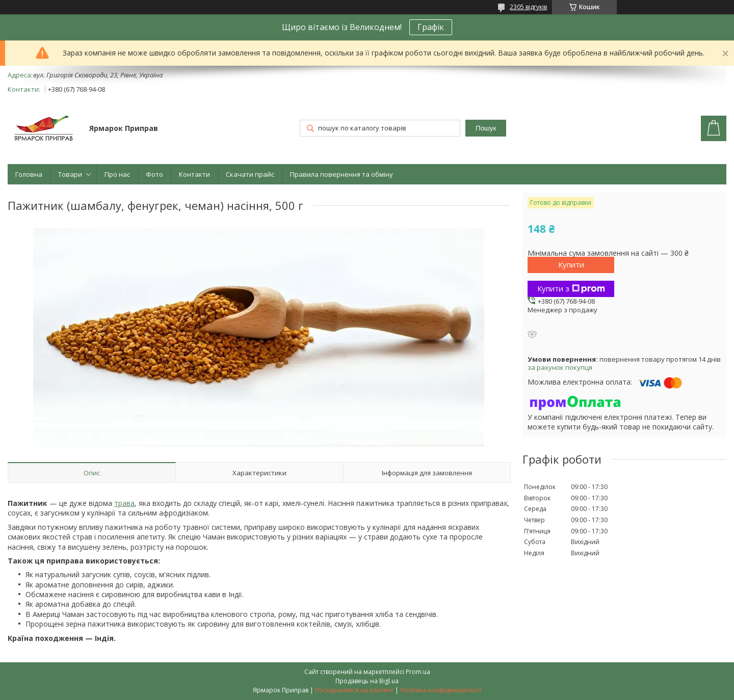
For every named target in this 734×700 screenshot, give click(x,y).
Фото (154, 174)
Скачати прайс (250, 174)
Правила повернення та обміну (342, 174)
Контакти (194, 174)
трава (124, 503)
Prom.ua (418, 672)
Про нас (117, 174)
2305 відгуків (528, 7)
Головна (29, 174)
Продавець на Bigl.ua (367, 681)
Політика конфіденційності (441, 690)
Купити (571, 264)
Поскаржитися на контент (354, 690)
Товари (70, 174)
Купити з (571, 288)
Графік (431, 27)
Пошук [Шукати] (486, 128)
